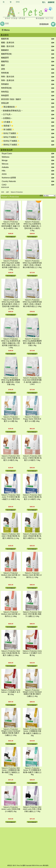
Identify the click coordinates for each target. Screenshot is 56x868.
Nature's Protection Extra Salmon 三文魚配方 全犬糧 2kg (32, 653)
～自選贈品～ (7, 118)
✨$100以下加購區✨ (10, 141)
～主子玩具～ (7, 114)
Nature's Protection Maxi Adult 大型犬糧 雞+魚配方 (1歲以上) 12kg (32, 614)
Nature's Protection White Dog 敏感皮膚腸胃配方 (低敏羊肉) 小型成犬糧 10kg (11, 381)
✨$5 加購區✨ (8, 130)
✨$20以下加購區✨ (10, 137)
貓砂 (3, 65)
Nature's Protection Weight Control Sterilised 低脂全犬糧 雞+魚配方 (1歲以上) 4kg (32, 693)
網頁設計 (10, 865)
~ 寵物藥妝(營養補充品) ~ (12, 111)
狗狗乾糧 (5, 73)
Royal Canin (7, 154)
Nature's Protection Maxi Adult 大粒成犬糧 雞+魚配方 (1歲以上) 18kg (11, 653)
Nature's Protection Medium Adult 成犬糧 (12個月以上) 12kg (32, 575)
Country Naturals (9, 181)
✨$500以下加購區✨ (10, 145)
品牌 (7, 192)
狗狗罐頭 (5, 84)
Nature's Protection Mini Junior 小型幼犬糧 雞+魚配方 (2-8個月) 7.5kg (32, 458)
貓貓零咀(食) (7, 54)
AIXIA (4, 174)
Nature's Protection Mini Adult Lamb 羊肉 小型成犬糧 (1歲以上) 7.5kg (32, 809)
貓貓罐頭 (5, 50)
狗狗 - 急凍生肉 (8, 80)
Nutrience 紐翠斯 (9, 178)
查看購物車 (44, 24)
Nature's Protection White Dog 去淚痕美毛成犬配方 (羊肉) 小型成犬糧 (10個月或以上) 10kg (32, 303)
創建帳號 (51, 2)
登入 (44, 2)
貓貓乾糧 (5, 39)
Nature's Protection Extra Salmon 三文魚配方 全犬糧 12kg (11, 692)
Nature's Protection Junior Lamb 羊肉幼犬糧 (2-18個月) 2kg (11, 809)
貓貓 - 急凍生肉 (8, 43)
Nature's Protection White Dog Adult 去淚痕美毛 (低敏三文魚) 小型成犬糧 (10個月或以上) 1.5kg (11, 265)
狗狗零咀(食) (7, 88)
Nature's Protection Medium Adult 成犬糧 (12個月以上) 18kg (11, 614)
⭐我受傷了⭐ (7, 126)
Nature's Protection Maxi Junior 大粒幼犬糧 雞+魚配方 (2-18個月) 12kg (32, 497)
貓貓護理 (5, 58)
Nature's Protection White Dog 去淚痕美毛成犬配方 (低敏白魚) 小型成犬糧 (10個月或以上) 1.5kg (11, 343)
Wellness (6, 157)
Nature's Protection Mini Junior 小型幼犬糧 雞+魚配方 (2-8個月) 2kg (11, 458)
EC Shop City (18, 865)
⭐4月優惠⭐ (7, 122)
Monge (5, 160)
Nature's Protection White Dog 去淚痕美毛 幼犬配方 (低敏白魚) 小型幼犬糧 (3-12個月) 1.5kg (32, 226)
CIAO (4, 185)
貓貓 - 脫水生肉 (8, 46)
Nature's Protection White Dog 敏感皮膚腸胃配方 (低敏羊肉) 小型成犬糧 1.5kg (32, 342)
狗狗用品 (5, 92)
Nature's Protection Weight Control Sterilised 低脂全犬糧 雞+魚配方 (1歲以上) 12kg (11, 732)
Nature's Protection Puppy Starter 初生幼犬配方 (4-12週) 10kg (32, 419)
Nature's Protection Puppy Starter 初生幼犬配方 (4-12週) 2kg (11, 419)
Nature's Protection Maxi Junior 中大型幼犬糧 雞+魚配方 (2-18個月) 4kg (11, 497)
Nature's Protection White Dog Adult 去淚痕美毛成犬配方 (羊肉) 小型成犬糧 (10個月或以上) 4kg (11, 304)
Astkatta (5, 167)
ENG (18, 2)
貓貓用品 (5, 61)
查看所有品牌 (5, 187)
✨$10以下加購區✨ (10, 133)
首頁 (3, 192)
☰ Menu (6, 30)
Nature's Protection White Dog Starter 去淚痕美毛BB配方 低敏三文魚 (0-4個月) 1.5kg (11, 225)
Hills (4, 171)
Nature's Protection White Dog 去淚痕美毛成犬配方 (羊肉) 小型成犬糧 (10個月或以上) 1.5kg (32, 264)
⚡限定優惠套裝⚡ (9, 107)
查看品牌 (5, 103)
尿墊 (3, 69)
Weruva (5, 164)
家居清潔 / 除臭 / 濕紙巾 (11, 99)
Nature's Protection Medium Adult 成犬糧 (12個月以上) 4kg (11, 575)
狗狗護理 (5, 95)
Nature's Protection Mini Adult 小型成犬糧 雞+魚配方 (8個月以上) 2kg (11, 536)
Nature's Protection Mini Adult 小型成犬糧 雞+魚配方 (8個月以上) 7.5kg (32, 536)
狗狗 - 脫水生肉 (8, 77)
